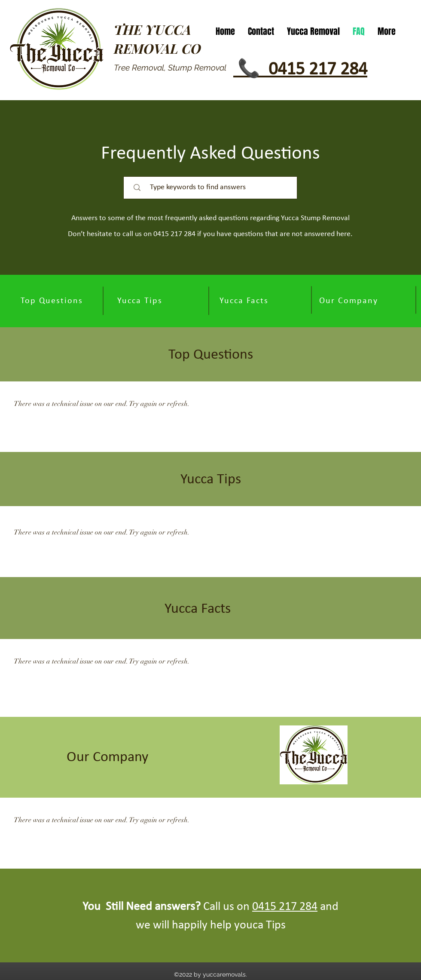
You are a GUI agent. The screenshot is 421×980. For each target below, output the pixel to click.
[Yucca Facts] (245, 301)
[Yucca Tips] (140, 301)
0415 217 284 (285, 907)
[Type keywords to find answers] (214, 188)
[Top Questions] (53, 301)
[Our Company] (349, 301)
